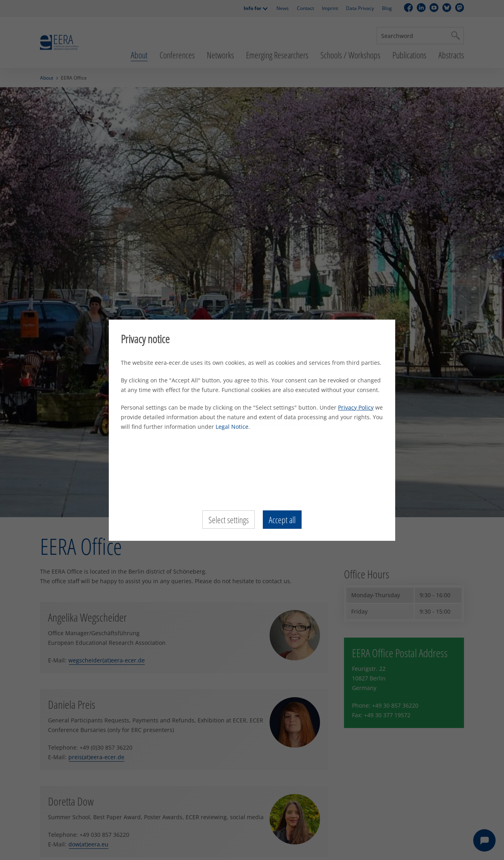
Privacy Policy (356, 407)
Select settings (229, 520)
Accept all (282, 520)
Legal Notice (232, 427)
